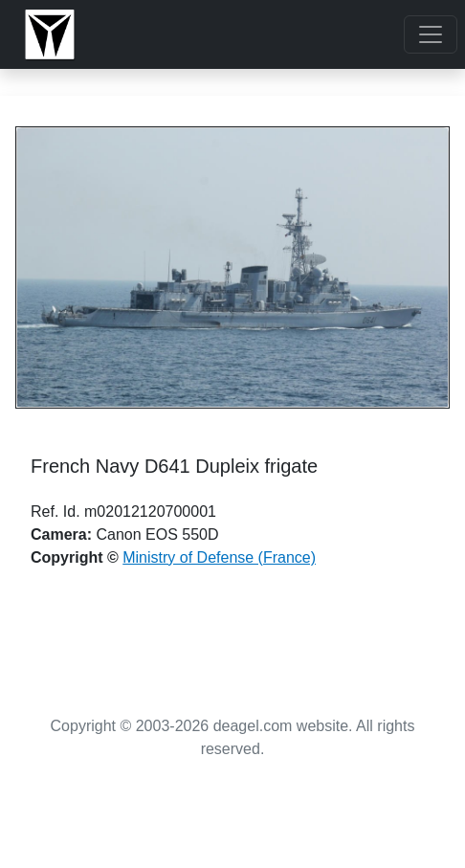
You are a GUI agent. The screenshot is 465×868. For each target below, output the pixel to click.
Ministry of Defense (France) (219, 557)
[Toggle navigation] (431, 34)
